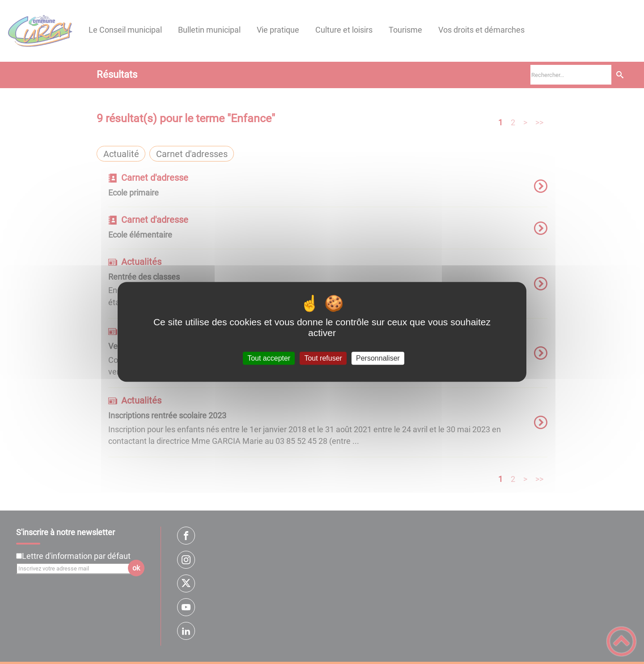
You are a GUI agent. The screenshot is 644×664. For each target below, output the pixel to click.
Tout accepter (269, 358)
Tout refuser (323, 358)
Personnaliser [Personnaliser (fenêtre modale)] (378, 358)
